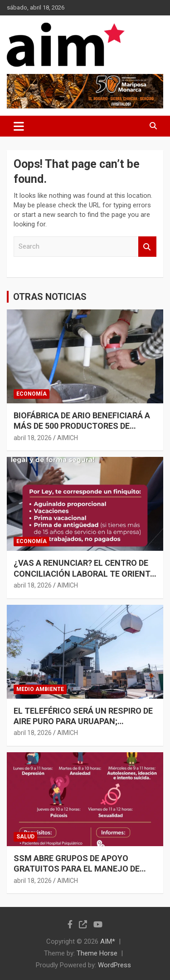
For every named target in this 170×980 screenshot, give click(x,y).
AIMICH (68, 438)
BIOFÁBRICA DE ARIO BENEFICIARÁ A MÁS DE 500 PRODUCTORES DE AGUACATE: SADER (82, 426)
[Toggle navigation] (19, 126)
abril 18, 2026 (33, 438)
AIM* (108, 941)
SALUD (25, 837)
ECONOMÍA (32, 394)
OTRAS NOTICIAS (50, 297)
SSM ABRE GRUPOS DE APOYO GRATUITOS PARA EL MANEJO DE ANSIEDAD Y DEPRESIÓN (77, 869)
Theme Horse (97, 953)
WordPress (114, 965)
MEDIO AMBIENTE (40, 689)
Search (147, 247)
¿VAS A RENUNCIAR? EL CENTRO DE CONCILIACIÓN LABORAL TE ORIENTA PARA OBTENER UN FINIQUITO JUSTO (85, 573)
